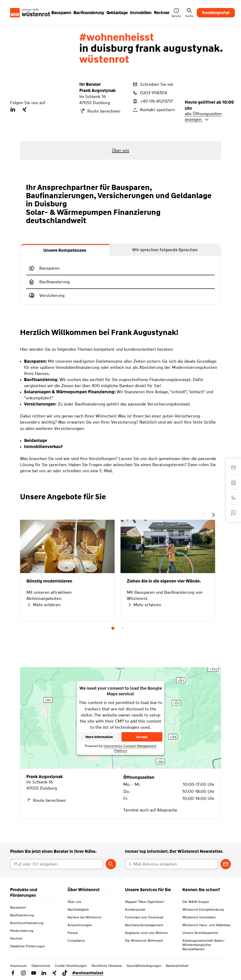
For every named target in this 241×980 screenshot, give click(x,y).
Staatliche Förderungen (28, 946)
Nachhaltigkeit (78, 915)
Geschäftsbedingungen (144, 971)
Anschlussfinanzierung (27, 923)
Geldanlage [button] (117, 13)
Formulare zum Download (144, 923)
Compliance (76, 946)
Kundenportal (216, 13)
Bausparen (18, 907)
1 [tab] (113, 628)
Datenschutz (41, 971)
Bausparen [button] (61, 13)
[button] (204, 516)
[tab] (65, 250)
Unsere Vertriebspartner (200, 938)
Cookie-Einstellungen (71, 971)
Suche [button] (189, 13)
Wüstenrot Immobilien (199, 923)
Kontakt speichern (153, 110)
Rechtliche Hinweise (107, 971)
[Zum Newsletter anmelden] (226, 864)
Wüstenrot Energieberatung (203, 915)
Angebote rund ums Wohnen (147, 938)
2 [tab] (122, 628)
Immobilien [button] (141, 13)
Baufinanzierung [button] (89, 13)
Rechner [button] (162, 13)
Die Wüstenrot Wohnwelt (144, 946)
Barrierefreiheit (177, 971)
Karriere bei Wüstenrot (84, 923)
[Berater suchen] (111, 864)
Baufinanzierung (22, 915)
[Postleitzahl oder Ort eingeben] (57, 864)
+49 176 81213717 (152, 101)
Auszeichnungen (80, 931)
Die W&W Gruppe (196, 907)
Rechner (16, 938)
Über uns (74, 907)
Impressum (18, 971)
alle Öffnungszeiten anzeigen (203, 117)
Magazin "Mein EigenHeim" (145, 907)
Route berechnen (100, 111)
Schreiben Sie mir (153, 84)
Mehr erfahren (43, 605)
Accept (142, 737)
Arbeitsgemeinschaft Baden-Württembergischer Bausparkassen (204, 950)
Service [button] (176, 13)
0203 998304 (150, 93)
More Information (99, 737)
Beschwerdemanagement (144, 931)
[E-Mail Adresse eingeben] (172, 864)
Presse (73, 938)
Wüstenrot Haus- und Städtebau (207, 931)
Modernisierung (22, 931)
